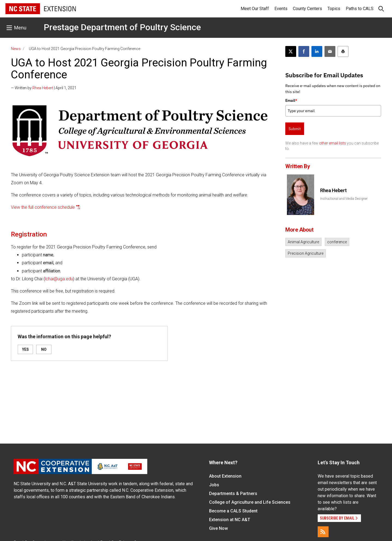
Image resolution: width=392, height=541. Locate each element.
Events (281, 9)
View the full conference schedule (43, 207)
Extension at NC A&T (230, 520)
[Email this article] (330, 51)
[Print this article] (343, 51)
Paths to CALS (360, 9)
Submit (295, 129)
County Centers (307, 9)
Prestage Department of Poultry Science (122, 27)
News (16, 49)
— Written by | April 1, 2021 (44, 88)
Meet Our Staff (255, 9)
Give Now (218, 528)
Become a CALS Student (233, 511)
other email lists (333, 143)
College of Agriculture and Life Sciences (250, 502)
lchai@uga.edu (59, 279)
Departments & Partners (233, 494)
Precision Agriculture (306, 253)
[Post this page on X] (291, 51)
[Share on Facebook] (304, 51)
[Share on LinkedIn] (317, 51)
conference (337, 242)
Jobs (214, 485)
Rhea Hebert (43, 88)
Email (291, 100)
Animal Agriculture (303, 242)
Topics (334, 9)
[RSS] (323, 532)
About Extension (225, 476)
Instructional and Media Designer (344, 199)
